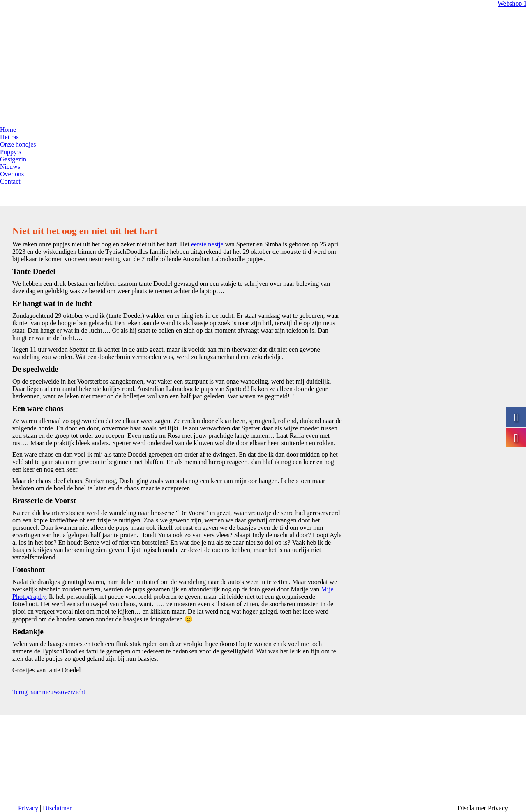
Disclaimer (57, 808)
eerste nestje (207, 244)
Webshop (512, 3)
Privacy (28, 808)
